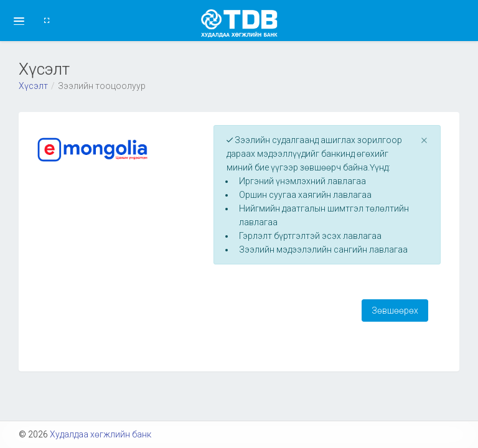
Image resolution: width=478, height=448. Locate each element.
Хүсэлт (33, 86)
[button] (19, 21)
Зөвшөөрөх (395, 310)
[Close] (424, 140)
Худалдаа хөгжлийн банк (101, 434)
